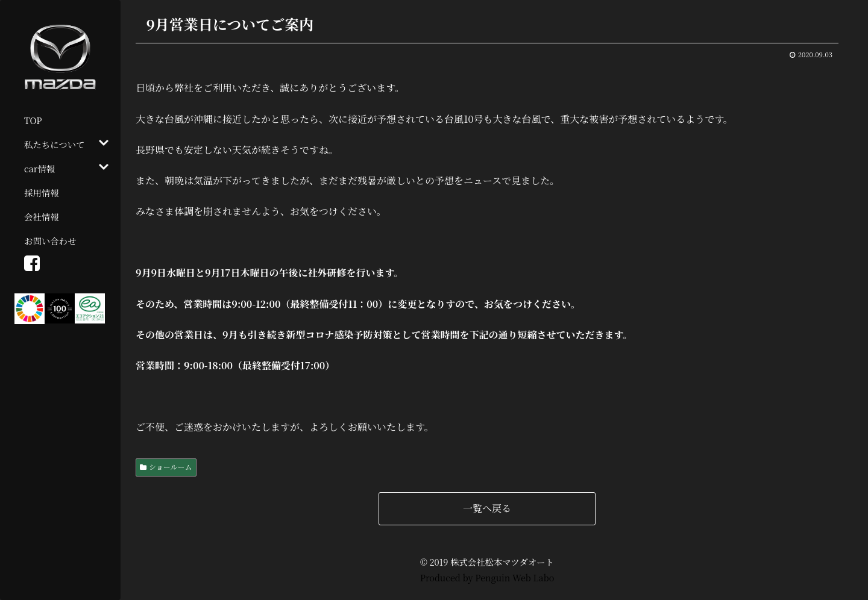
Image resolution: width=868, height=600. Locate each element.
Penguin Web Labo (514, 577)
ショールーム (171, 467)
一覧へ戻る (487, 508)
